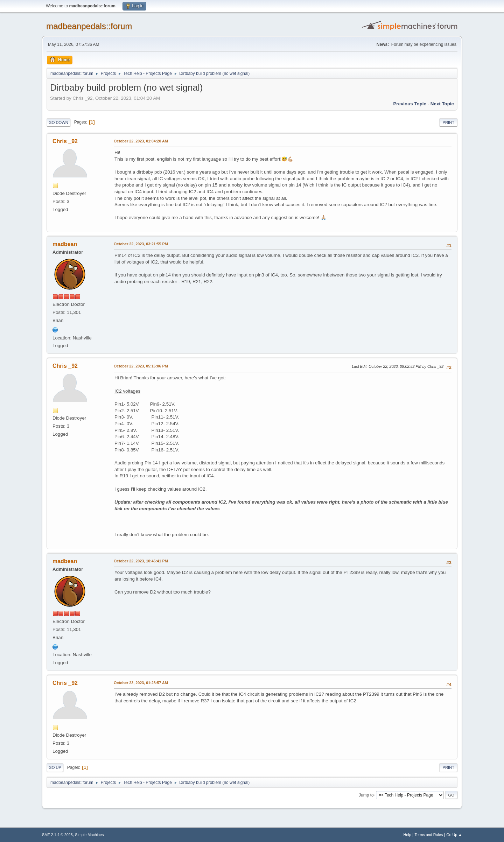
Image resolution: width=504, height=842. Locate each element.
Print (448, 122)
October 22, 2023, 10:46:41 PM (141, 561)
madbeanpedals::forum (89, 26)
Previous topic (410, 104)
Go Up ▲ (454, 835)
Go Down (58, 122)
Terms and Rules (429, 835)
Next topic (442, 104)
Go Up (55, 767)
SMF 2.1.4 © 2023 (57, 835)
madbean (65, 244)
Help (407, 835)
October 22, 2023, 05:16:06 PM (141, 366)
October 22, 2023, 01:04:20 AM (141, 141)
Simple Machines (89, 835)
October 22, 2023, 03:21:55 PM (141, 244)
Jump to (366, 795)
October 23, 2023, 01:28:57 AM (141, 683)
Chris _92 (65, 141)
